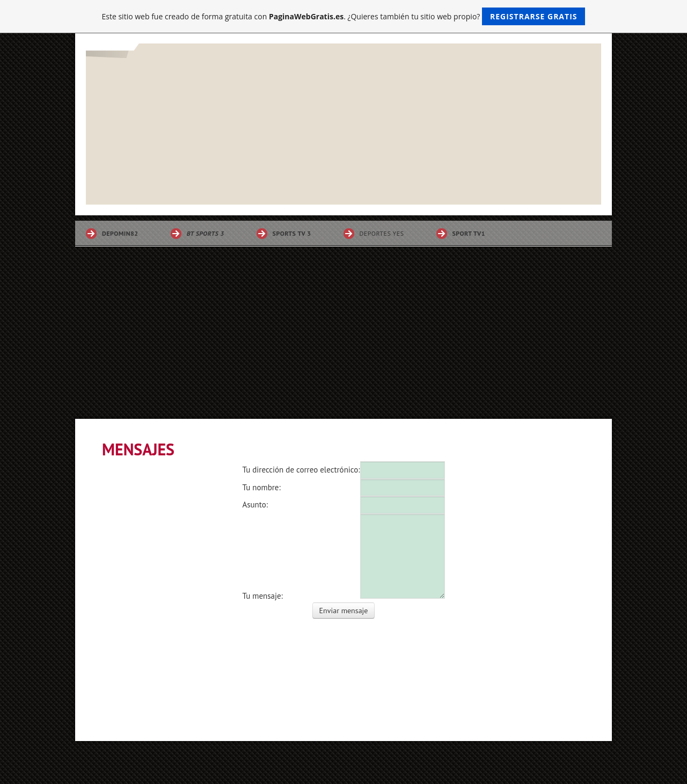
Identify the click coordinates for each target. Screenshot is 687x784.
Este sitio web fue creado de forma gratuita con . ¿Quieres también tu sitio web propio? (344, 16)
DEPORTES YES (382, 233)
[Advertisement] (343, 338)
